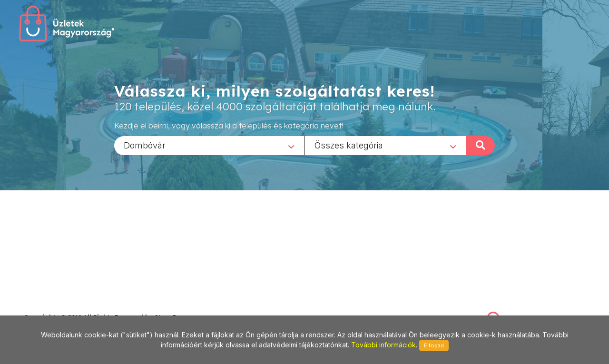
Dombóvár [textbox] (145, 145)
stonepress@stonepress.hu (62, 307)
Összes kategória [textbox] (349, 145)
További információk (383, 345)
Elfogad (434, 345)
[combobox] (209, 145)
